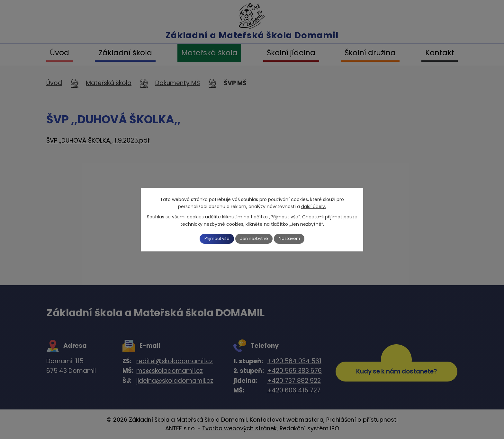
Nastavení (296, 239)
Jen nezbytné (255, 239)
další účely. (314, 206)
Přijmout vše (211, 239)
